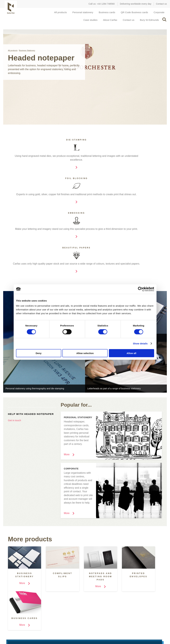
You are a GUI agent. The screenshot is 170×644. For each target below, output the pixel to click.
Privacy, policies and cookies (151, 631)
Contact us (161, 4)
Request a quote (81, 559)
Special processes (55, 585)
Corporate (159, 14)
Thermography (52, 612)
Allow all (132, 353)
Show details (140, 344)
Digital (48, 598)
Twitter (23, 633)
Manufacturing (12, 605)
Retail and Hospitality (15, 600)
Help (87, 605)
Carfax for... (17, 584)
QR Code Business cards (133, 14)
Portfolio (89, 595)
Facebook (16, 633)
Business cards (104, 14)
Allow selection (85, 353)
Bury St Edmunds (149, 24)
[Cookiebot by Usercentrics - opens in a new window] (140, 289)
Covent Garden (133, 590)
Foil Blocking (51, 607)
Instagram (8, 633)
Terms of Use (125, 631)
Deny (39, 353)
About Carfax (108, 24)
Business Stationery (28, 55)
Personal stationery (79, 14)
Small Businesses (14, 610)
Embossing (51, 602)
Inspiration (96, 584)
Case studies (87, 24)
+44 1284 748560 (106, 4)
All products (56, 14)
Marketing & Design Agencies (20, 590)
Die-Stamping (52, 593)
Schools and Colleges (16, 595)
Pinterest (31, 633)
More (7, 615)
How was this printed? (96, 600)
